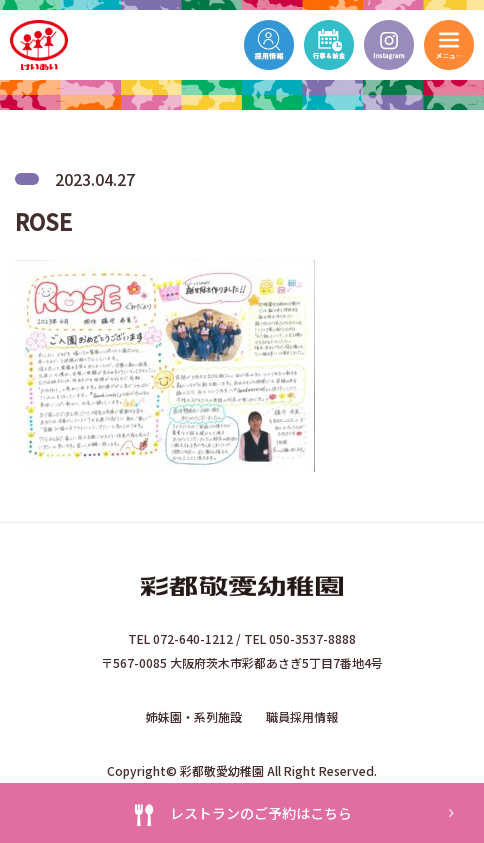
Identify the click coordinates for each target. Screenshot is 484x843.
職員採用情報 (302, 716)
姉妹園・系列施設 (194, 716)
